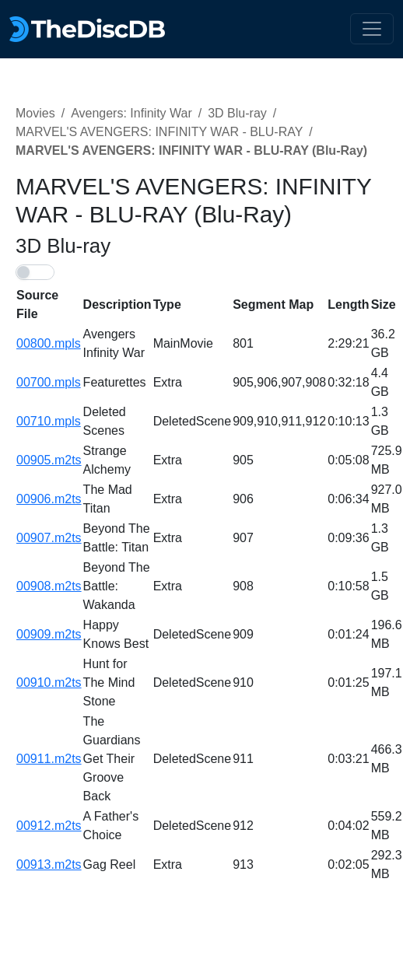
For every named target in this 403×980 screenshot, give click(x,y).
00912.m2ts (49, 826)
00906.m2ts (49, 499)
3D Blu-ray (237, 113)
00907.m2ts (49, 538)
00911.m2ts (49, 759)
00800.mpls (49, 343)
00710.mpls (49, 421)
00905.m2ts (49, 460)
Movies (35, 113)
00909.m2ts (49, 634)
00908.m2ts (49, 586)
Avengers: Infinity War (131, 113)
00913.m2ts (49, 864)
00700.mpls (49, 382)
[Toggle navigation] (372, 29)
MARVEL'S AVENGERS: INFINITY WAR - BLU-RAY (159, 132)
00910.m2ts (49, 682)
